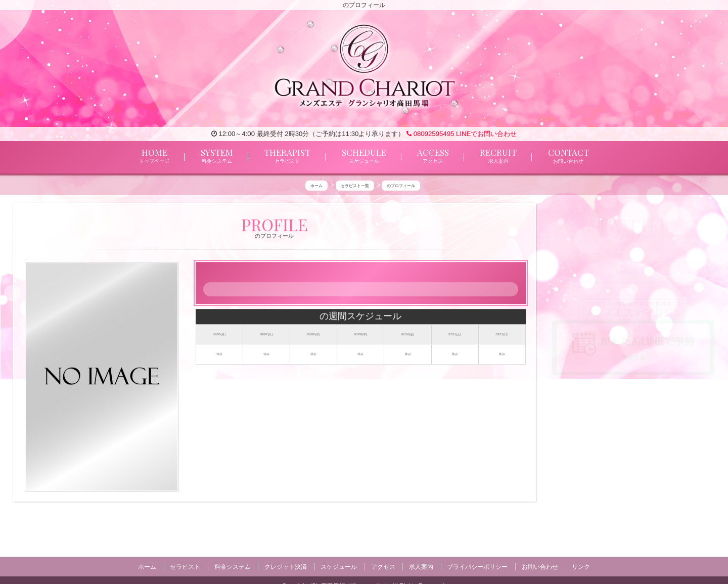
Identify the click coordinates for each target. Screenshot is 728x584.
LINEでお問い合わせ (486, 134)
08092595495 (430, 134)
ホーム (147, 566)
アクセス (383, 566)
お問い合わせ (540, 566)
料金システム (233, 566)
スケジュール (339, 566)
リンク (581, 566)
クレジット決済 (286, 566)
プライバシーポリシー (477, 566)
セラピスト (185, 566)
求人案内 (421, 566)
